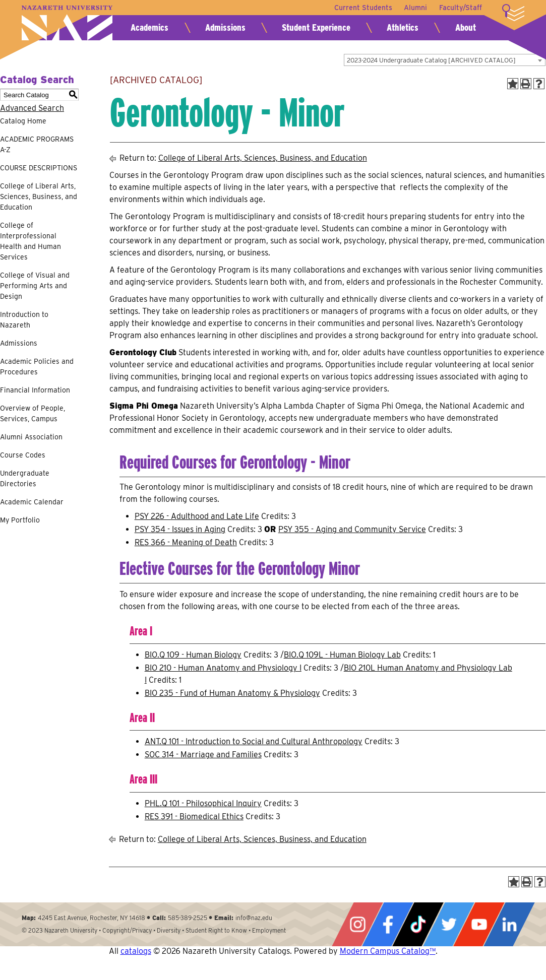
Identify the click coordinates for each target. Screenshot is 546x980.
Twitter (449, 924)
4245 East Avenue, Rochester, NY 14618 (92, 918)
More (513, 13)
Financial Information (35, 390)
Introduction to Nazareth (24, 320)
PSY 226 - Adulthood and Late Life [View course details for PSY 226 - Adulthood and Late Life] (197, 516)
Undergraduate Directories (25, 478)
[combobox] (445, 60)
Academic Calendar (32, 502)
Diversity (169, 930)
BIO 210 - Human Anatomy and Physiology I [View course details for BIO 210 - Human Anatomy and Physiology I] (223, 668)
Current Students (363, 8)
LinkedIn (509, 924)
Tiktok (418, 924)
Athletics (403, 27)
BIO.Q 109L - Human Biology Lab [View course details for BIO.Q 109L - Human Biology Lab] (342, 655)
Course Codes (23, 455)
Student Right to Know (216, 930)
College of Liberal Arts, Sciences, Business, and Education (39, 197)
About (466, 27)
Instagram (357, 924)
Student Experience (316, 27)
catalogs (136, 951)
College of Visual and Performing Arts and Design (35, 286)
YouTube (479, 924)
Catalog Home (23, 121)
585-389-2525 (188, 918)
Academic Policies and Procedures (37, 367)
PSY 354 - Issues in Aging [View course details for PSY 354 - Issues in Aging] (180, 529)
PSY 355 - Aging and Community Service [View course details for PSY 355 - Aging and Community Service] (352, 529)
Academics (149, 27)
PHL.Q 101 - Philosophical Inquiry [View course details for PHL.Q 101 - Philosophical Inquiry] (203, 803)
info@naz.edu (254, 918)
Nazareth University (67, 23)
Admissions (225, 27)
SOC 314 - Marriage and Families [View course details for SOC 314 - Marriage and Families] (203, 755)
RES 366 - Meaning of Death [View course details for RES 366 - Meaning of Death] (186, 542)
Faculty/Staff (461, 8)
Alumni (415, 8)
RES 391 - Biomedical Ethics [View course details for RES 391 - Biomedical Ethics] (194, 816)
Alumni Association (31, 437)
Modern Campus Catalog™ (388, 951)
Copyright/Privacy (127, 930)
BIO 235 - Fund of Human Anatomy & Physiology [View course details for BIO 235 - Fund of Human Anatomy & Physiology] (232, 693)
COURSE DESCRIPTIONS (39, 168)
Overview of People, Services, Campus (33, 413)
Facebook (388, 924)
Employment (269, 930)
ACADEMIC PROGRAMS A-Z (37, 144)
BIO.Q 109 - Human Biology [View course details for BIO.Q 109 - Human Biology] (193, 655)
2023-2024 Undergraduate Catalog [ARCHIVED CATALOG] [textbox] (431, 60)
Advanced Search (32, 108)
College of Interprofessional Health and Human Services (31, 241)
